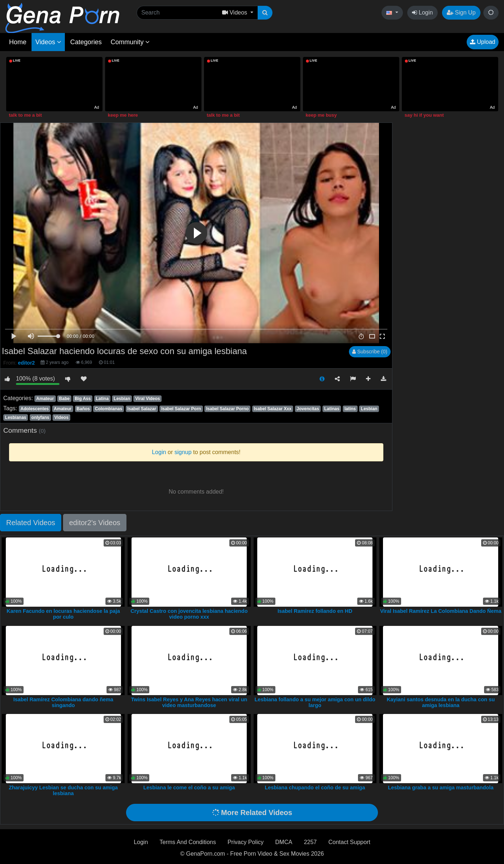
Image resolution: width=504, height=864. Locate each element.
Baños (83, 409)
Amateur (45, 399)
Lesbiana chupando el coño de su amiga (315, 788)
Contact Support (349, 842)
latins (350, 409)
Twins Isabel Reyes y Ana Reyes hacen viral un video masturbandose (189, 702)
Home (18, 42)
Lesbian (122, 399)
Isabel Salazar (141, 409)
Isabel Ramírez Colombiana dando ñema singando (63, 702)
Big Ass (83, 399)
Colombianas (109, 409)
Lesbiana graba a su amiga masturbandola (441, 788)
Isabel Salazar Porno (227, 409)
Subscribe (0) (370, 352)
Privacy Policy (246, 842)
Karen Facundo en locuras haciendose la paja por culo (63, 614)
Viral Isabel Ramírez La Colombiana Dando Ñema (441, 611)
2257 (311, 842)
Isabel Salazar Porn (181, 409)
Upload (483, 42)
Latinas (332, 409)
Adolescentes (34, 409)
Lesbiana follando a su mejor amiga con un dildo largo (315, 702)
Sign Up (461, 13)
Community (130, 42)
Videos (48, 42)
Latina (102, 399)
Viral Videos (147, 399)
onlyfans (40, 418)
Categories (86, 42)
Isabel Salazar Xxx (272, 409)
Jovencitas (308, 409)
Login (422, 13)
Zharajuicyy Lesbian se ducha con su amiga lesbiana (63, 790)
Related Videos (31, 523)
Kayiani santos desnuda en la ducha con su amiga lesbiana (441, 702)
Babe (64, 399)
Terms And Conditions (188, 842)
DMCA (284, 842)
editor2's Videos (95, 523)
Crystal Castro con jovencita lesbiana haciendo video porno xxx (189, 614)
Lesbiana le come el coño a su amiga (189, 788)
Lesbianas (16, 418)
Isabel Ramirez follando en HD (315, 611)
